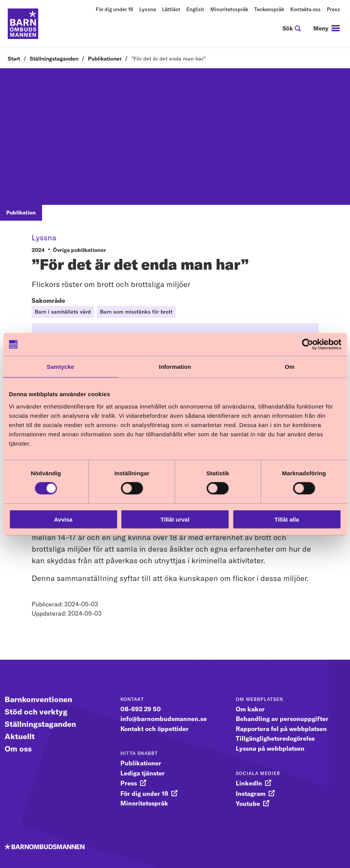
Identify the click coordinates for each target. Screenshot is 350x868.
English (195, 9)
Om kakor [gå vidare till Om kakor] (250, 709)
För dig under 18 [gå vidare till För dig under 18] (144, 794)
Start (14, 59)
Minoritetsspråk (229, 9)
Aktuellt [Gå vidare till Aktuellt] (20, 736)
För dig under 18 (114, 9)
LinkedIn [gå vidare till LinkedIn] (249, 783)
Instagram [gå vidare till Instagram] (251, 794)
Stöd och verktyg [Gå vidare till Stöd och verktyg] (36, 712)
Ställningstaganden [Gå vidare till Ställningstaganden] (40, 724)
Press (333, 9)
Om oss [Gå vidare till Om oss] (18, 749)
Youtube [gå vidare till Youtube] (248, 804)
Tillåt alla (287, 519)
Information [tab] (175, 367)
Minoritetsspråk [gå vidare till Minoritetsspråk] (144, 803)
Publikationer (105, 59)
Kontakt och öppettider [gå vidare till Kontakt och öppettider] (155, 729)
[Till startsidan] (23, 24)
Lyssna (148, 9)
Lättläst (171, 9)
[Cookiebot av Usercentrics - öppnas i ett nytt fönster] (307, 344)
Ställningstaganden (54, 59)
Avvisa (63, 519)
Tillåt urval (175, 519)
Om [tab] (290, 367)
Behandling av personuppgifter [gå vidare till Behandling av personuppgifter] (282, 719)
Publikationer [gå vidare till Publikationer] (141, 763)
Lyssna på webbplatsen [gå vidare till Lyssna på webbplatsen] (270, 748)
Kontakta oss (305, 9)
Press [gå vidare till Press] (129, 783)
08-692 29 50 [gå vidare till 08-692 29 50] (141, 709)
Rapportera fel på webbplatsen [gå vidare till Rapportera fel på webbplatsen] (281, 729)
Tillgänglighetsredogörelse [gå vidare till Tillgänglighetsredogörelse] (275, 738)
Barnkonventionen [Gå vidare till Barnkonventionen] (38, 699)
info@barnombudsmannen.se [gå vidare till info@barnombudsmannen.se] (164, 719)
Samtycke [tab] (60, 367)
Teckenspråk (269, 9)
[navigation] (326, 29)
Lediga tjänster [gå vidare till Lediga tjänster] (143, 773)
